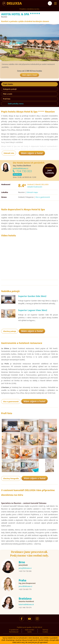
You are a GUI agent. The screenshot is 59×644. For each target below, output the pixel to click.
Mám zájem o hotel (29, 75)
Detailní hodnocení (35, 187)
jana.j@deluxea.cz (25, 568)
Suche (29, 632)
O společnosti (14, 630)
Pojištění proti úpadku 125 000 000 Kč (29, 627)
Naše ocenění (29, 630)
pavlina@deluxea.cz (20, 168)
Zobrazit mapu (32, 192)
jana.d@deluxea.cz (25, 586)
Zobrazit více (9, 153)
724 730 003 (24, 171)
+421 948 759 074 (25, 607)
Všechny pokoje (10, 331)
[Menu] (55, 3)
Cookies (45, 632)
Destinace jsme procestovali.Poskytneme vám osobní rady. (29, 554)
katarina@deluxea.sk (26, 604)
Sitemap (45, 630)
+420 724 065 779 (25, 589)
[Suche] (50, 3)
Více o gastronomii (43, 197)
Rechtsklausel (14, 632)
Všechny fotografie (11, 478)
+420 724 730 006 (25, 571)
